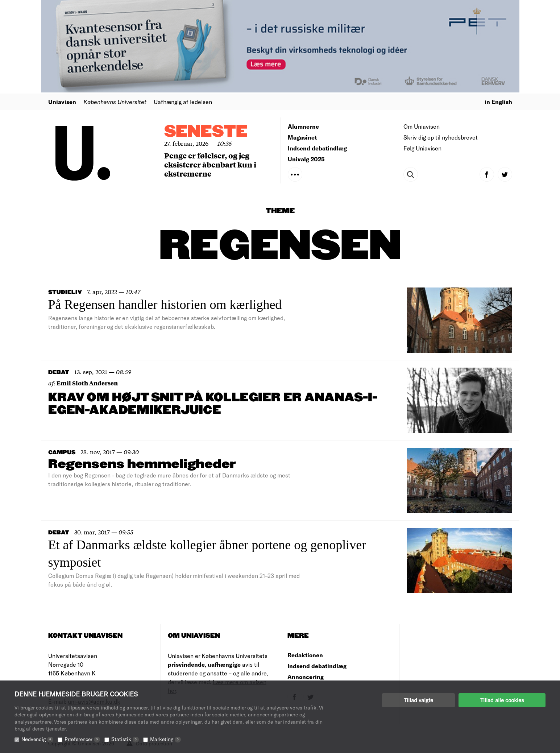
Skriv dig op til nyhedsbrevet (441, 137)
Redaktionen (305, 655)
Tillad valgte (418, 700)
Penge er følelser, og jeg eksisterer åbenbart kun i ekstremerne (210, 164)
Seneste (206, 132)
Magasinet (302, 137)
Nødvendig (37, 739)
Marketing (165, 739)
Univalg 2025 (306, 159)
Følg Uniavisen (422, 148)
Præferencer (82, 739)
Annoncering (306, 677)
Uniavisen (62, 102)
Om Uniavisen (422, 126)
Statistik (125, 739)
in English (498, 102)
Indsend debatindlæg (317, 148)
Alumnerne (303, 126)
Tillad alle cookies (502, 700)
